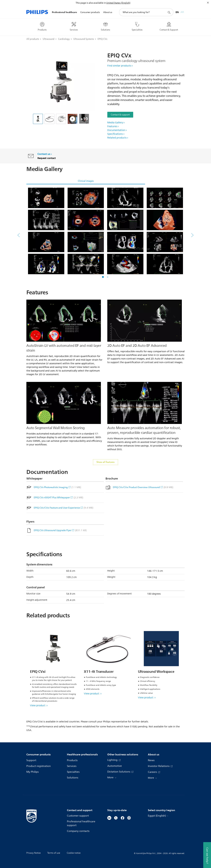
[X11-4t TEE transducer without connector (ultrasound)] (49, 119)
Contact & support (120, 115)
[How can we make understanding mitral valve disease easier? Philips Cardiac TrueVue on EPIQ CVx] (73, 119)
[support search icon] (169, 12)
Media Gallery (115, 123)
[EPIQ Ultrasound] (38, 119)
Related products (117, 138)
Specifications (115, 134)
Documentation (116, 130)
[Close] (208, 3)
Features (112, 126)
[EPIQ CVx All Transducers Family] (61, 119)
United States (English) (118, 3)
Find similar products (119, 66)
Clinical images (86, 181)
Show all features (105, 462)
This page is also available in (91, 3)
